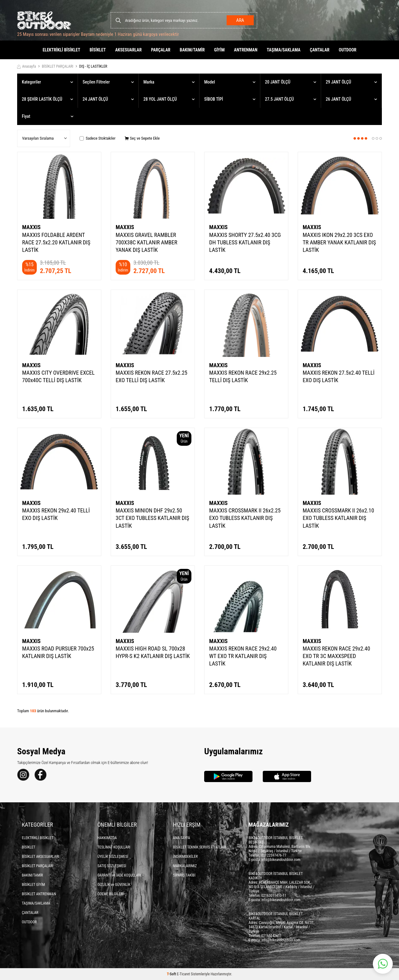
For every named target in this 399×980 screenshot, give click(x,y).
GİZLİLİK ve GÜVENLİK (114, 885)
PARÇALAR (161, 50)
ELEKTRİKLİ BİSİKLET (62, 50)
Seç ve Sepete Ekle (142, 138)
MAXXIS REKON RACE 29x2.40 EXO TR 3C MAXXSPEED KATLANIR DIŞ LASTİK (336, 656)
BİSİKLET (98, 50)
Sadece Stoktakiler (97, 138)
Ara (240, 20)
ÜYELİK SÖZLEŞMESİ (113, 857)
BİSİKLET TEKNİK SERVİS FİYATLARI (199, 847)
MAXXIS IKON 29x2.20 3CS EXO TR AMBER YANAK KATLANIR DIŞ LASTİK (339, 242)
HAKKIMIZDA (107, 838)
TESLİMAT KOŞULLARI (114, 847)
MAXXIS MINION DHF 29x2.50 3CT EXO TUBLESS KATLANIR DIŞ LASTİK (152, 518)
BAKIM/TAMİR (192, 50)
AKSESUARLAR (128, 50)
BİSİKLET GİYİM (33, 885)
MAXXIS (31, 227)
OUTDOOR (348, 50)
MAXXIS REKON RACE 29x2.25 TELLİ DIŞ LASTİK (243, 376)
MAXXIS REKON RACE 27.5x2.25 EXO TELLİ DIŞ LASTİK (151, 376)
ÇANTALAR (320, 50)
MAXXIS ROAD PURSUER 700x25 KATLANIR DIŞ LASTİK (58, 652)
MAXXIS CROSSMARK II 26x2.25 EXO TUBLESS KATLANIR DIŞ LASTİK (245, 518)
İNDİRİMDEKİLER (185, 857)
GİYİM (219, 50)
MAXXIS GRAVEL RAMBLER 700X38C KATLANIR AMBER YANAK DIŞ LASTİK (147, 242)
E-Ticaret (183, 974)
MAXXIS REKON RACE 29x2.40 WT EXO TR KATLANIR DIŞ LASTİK (243, 656)
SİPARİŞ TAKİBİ (184, 875)
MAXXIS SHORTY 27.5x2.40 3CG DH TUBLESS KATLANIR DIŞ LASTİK (245, 242)
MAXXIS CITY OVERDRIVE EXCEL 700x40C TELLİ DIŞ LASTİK (58, 376)
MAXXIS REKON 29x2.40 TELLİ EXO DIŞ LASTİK (56, 514)
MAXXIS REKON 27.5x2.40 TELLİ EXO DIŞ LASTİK (339, 376)
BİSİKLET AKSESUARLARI (41, 857)
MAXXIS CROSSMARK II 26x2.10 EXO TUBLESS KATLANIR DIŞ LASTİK (338, 518)
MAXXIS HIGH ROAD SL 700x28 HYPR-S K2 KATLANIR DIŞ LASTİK (153, 652)
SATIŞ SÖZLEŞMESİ (112, 866)
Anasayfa (26, 66)
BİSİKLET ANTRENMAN (39, 894)
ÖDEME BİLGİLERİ (111, 894)
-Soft (172, 974)
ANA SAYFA (182, 838)
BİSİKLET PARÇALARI (58, 66)
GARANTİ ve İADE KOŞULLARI (119, 875)
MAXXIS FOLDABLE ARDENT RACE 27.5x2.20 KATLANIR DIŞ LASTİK (56, 242)
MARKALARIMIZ (185, 866)
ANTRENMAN (246, 50)
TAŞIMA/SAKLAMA (284, 50)
